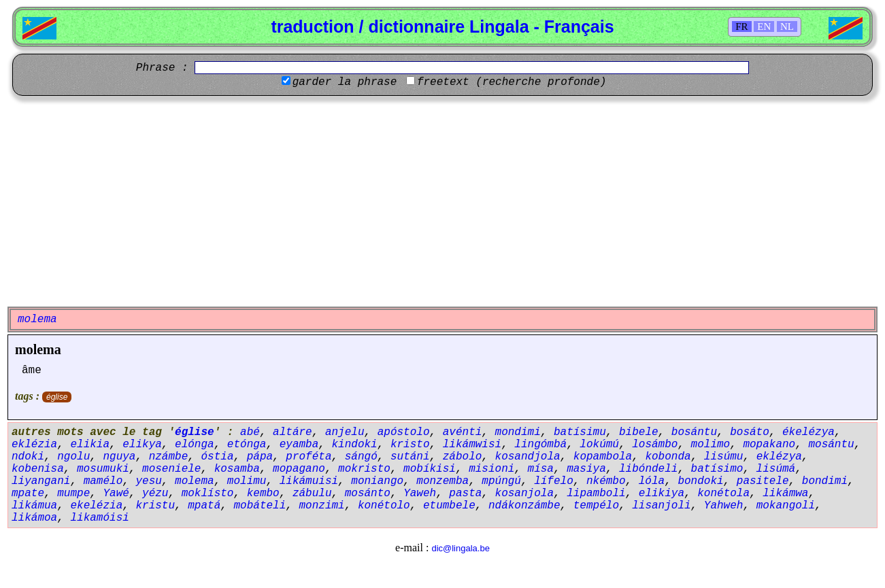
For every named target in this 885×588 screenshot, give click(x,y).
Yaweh (420, 494)
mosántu (831, 445)
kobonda (668, 457)
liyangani (41, 481)
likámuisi (309, 481)
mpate (28, 494)
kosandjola (528, 457)
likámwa (785, 494)
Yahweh (724, 506)
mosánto (368, 494)
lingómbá (540, 445)
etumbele (449, 506)
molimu (247, 481)
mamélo (103, 481)
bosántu (694, 432)
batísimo (717, 469)
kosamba (237, 469)
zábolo (463, 457)
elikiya (662, 494)
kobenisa (38, 469)
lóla (652, 481)
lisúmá (776, 469)
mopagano (299, 469)
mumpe (73, 494)
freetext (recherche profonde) (512, 82)
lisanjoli (661, 506)
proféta (308, 457)
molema (38, 349)
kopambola (603, 457)
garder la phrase (345, 82)
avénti (463, 432)
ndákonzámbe (524, 506)
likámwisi (472, 445)
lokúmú (599, 445)
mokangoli (786, 506)
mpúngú (501, 481)
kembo (263, 494)
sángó (361, 457)
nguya (119, 457)
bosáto (750, 432)
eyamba (299, 445)
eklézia (34, 445)
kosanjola (524, 494)
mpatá (204, 506)
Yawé (116, 494)
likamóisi (99, 518)
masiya (586, 469)
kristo (410, 445)
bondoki (700, 481)
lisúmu (724, 457)
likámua (34, 506)
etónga (247, 445)
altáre (293, 432)
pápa (260, 457)
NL (787, 27)
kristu (155, 506)
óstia (217, 457)
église (57, 397)
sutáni (410, 457)
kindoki (354, 445)
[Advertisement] (443, 201)
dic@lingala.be (460, 548)
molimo (711, 445)
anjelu (345, 432)
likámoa (34, 518)
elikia (90, 445)
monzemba (442, 481)
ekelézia (96, 506)
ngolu (73, 457)
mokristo (364, 469)
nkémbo (606, 481)
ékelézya (808, 432)
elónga (195, 445)
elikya (142, 445)
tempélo (596, 506)
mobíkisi (430, 469)
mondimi (518, 432)
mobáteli (260, 506)
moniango (377, 481)
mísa (541, 469)
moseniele (171, 469)
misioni (491, 469)
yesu (148, 481)
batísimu (580, 432)
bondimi (825, 481)
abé (250, 432)
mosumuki (103, 469)
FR (741, 27)
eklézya (779, 457)
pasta (465, 494)
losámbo (655, 445)
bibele (639, 432)
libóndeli (648, 469)
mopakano (769, 445)
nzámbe (169, 457)
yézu (155, 494)
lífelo (554, 481)
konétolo (384, 506)
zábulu (312, 494)
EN (764, 27)
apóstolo (404, 432)
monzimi (321, 506)
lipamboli (596, 494)
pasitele (763, 481)
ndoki (28, 457)
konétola (723, 494)
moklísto (208, 494)
